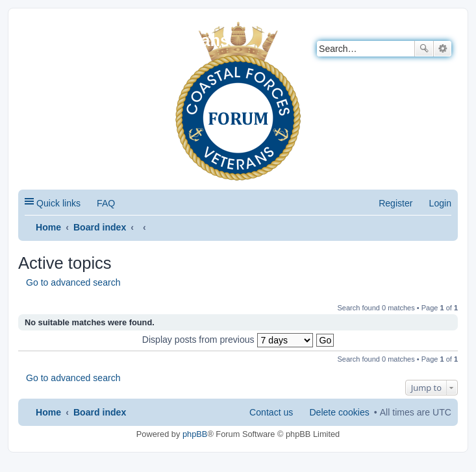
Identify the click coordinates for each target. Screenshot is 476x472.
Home (48, 227)
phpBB (195, 434)
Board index (100, 227)
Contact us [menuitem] (271, 412)
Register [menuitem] (395, 203)
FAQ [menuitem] (106, 203)
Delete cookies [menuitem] (339, 412)
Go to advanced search (73, 282)
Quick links (58, 203)
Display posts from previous (228, 340)
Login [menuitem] (440, 203)
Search (424, 49)
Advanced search (443, 49)
